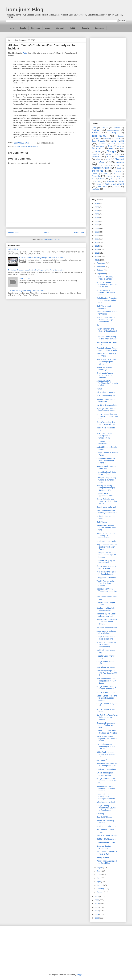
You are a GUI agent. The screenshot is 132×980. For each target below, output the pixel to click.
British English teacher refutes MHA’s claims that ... (106, 754)
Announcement (113, 130)
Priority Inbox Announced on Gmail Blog (107, 862)
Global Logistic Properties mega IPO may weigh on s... (107, 300)
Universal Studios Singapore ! (104, 847)
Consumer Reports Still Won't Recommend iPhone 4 (106, 461)
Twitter (25, 53)
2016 (97, 239)
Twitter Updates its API (106, 842)
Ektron (119, 146)
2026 (97, 204)
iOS (109, 157)
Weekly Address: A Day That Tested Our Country (106, 583)
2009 (97, 897)
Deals (113, 144)
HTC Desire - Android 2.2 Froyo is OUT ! (107, 853)
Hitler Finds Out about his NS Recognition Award (107, 765)
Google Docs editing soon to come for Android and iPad (107, 416)
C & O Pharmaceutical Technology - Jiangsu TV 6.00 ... (106, 746)
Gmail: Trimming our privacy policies (105, 774)
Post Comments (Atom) (51, 239)
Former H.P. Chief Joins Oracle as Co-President (107, 732)
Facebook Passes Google (107, 627)
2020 (97, 225)
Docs (122, 144)
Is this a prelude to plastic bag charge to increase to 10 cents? (42, 258)
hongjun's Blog (25, 10)
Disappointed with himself (107, 578)
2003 (97, 918)
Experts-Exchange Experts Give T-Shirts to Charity (107, 349)
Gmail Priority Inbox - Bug (107, 826)
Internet (17, 146)
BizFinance (99, 136)
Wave (99, 184)
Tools (97, 181)
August (100, 867)
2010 (97, 260)
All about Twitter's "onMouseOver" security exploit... (107, 383)
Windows (103, 187)
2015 (97, 242)
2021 (97, 221)
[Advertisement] (108, 78)
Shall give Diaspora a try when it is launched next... (106, 480)
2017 (97, 235)
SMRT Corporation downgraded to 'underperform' (104, 436)
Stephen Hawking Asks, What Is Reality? (106, 609)
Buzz (98, 139)
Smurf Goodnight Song (27, 278)
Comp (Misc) (117, 141)
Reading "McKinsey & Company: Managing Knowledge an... (106, 488)
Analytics (117, 128)
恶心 (98, 325)
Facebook (36, 28)
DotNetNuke (100, 146)
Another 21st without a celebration (106, 400)
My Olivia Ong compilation (107, 405)
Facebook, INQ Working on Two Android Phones (107, 338)
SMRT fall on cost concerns (104, 307)
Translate (110, 182)
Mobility (73, 28)
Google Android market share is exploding (106, 638)
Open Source (104, 165)
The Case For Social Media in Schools (105, 278)
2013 (97, 249)
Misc (102, 162)
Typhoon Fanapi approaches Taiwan (105, 495)
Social (30, 146)
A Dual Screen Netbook (106, 802)
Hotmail (108, 154)
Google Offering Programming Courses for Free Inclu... (107, 808)
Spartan (113, 179)
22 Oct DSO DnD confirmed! (103, 442)
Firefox (112, 148)
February (101, 889)
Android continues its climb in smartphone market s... (106, 789)
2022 (97, 218)
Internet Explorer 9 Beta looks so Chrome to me (107, 473)
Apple (48, 28)
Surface (121, 179)
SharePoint (110, 176)
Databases (99, 28)
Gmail (97, 152)
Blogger (121, 136)
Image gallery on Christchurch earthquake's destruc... (107, 796)
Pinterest (118, 171)
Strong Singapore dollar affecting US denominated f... (106, 536)
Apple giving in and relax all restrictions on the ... (107, 632)
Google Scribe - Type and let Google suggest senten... (107, 698)
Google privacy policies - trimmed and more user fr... (107, 781)
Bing (114, 133)
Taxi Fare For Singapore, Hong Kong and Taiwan (26, 291)
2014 (97, 246)
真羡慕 (99, 389)
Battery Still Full (103, 857)
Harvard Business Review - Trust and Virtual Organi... (107, 622)
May (99, 878)
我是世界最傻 (13, 249)
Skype (118, 176)
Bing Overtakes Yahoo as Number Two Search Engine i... (107, 547)
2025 (97, 207)
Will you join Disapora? (106, 392)
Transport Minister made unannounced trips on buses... (106, 555)
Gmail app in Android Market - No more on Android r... (106, 375)
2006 (97, 907)
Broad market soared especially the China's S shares (107, 739)
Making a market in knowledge (104, 368)
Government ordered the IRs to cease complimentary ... (106, 645)
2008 (97, 900)
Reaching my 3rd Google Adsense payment (107, 615)
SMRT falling (102, 522)
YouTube (96, 189)
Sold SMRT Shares (104, 817)
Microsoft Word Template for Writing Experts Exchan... (106, 362)
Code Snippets (98, 141)
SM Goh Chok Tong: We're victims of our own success (107, 717)
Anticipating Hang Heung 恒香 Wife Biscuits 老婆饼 (107, 673)
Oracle (119, 168)
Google (23, 28)
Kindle (121, 157)
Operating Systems (101, 168)
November (101, 267)
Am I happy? (102, 760)
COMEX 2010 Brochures (106, 839)
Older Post (79, 233)
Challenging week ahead (106, 769)
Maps (108, 159)
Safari (106, 174)
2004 (97, 914)
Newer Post (13, 233)
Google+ (95, 154)
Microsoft (60, 28)
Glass (122, 149)
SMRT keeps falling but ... (107, 396)
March (100, 885)
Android (96, 130)
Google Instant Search (106, 692)
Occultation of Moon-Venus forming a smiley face (107, 591)
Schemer (117, 174)
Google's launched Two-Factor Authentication (106, 423)
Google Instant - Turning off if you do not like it (106, 688)
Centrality (100, 814)
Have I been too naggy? (106, 667)
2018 (97, 232)
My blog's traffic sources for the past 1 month (106, 410)
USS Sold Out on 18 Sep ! (107, 835)
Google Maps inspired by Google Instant (107, 567)
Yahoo (117, 187)
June (99, 875)
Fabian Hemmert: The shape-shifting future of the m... (107, 331)
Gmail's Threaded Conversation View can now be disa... (107, 285)
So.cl (94, 179)
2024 (97, 211)
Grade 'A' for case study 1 (107, 541)
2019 (97, 228)
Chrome (117, 138)
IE (118, 154)
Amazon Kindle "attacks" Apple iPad (106, 467)
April (99, 882)
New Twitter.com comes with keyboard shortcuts (107, 512)
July (99, 871)
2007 (97, 904)
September (102, 274)
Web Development (114, 184)
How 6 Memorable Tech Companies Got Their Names (106, 681)
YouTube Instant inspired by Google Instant (106, 573)
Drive (110, 146)
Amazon (105, 128)
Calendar (107, 139)
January (100, 892)
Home (12, 28)
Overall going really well (106, 507)
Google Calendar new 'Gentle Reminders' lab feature (107, 501)
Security (85, 28)
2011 (97, 257)
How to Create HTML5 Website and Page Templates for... (106, 320)
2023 (97, 214)
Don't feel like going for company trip (106, 562)
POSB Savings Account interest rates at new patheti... (106, 293)
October (100, 270)
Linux (98, 159)
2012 (97, 253)
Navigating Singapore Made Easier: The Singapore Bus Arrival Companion (36, 270)
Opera (118, 165)
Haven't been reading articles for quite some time (106, 528)
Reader (95, 174)
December (101, 263)
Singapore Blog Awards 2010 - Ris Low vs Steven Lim (106, 725)
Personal (98, 171)
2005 (97, 911)
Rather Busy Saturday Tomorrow (105, 822)
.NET (94, 128)
